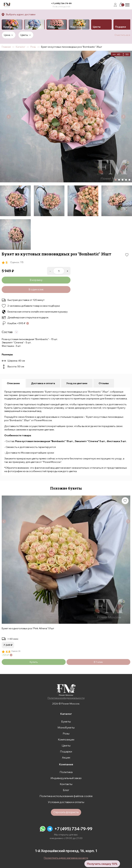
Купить (34, 662)
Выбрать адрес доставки (21, 14)
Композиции (66, 739)
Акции (66, 757)
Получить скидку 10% (102, 864)
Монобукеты (66, 727)
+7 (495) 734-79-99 (61, 3)
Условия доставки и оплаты (66, 802)
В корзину (36, 280)
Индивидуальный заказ (66, 778)
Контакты (66, 784)
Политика (66, 772)
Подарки (66, 751)
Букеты (66, 721)
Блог (66, 790)
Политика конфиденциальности (66, 698)
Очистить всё (122, 35)
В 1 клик (98, 662)
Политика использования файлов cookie (66, 796)
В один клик (36, 289)
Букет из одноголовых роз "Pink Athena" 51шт (28, 628)
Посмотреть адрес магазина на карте (66, 858)
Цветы (66, 745)
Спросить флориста (66, 812)
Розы (66, 733)
